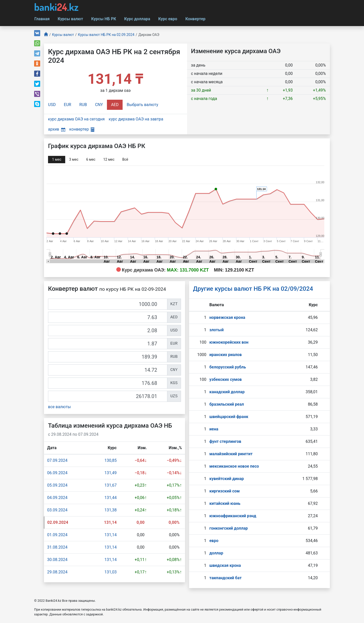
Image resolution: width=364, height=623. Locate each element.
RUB (83, 105)
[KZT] (108, 304)
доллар (216, 553)
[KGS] (108, 383)
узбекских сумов (225, 379)
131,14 (110, 535)
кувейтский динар (227, 479)
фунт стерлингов (225, 441)
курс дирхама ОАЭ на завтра (136, 119)
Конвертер (195, 19)
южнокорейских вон (229, 342)
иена (214, 429)
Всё (125, 159)
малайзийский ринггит (231, 454)
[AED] (108, 317)
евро (214, 541)
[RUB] (108, 357)
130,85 (110, 460)
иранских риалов (225, 355)
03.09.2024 (57, 510)
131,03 (110, 572)
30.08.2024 (57, 560)
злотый (217, 330)
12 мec (109, 159)
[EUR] (108, 344)
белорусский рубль (228, 367)
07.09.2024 (57, 460)
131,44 (110, 498)
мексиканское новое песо (234, 466)
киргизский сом (224, 491)
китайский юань (225, 503)
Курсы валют (70, 19)
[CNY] (108, 370)
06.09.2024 (57, 473)
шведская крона (225, 565)
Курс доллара (137, 19)
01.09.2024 (57, 535)
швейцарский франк (229, 417)
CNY (99, 105)
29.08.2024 (57, 572)
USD (52, 105)
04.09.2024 (57, 498)
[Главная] (46, 35)
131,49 (110, 473)
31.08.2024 (57, 547)
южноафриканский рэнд (233, 516)
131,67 (110, 485)
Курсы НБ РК (104, 19)
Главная (42, 19)
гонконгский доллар (229, 528)
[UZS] (108, 396)
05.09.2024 (57, 485)
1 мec (57, 159)
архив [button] (57, 129)
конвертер (82, 129)
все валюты (59, 407)
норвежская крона (227, 317)
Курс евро (168, 19)
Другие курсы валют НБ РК (253, 289)
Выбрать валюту (142, 105)
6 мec (91, 159)
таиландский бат (225, 578)
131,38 (110, 510)
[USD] (108, 330)
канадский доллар (227, 392)
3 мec (74, 159)
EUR (67, 105)
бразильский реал (227, 404)
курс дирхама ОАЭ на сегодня (76, 119)
